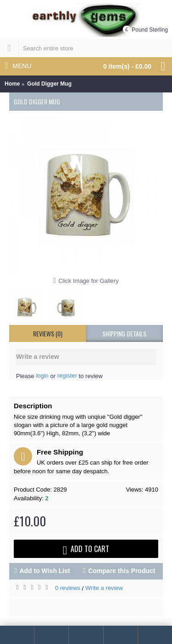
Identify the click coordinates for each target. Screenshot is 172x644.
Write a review (104, 588)
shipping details (124, 333)
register (67, 376)
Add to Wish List (44, 571)
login (42, 376)
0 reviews (68, 588)
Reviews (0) (48, 333)
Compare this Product (122, 571)
